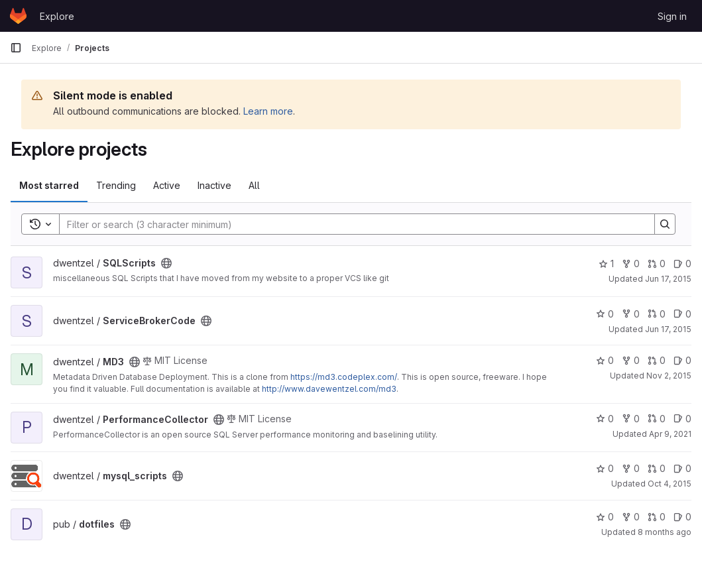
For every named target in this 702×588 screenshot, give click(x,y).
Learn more (268, 111)
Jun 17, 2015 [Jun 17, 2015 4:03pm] (668, 279)
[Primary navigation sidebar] (16, 48)
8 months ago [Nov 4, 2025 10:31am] (665, 532)
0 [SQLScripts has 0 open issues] (682, 264)
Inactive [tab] (214, 185)
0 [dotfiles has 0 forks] (631, 517)
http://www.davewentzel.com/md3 (329, 389)
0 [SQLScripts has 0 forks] (631, 264)
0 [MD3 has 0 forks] (631, 360)
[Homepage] (18, 16)
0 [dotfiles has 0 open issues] (682, 517)
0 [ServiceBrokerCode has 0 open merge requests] (657, 314)
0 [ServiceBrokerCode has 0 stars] (605, 314)
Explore (57, 16)
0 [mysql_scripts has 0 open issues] (682, 468)
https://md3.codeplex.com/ (344, 377)
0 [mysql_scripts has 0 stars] (605, 468)
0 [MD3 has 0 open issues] (682, 360)
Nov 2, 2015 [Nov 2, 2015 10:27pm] (669, 376)
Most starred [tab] (49, 185)
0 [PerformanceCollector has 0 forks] (631, 419)
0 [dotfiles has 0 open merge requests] (657, 517)
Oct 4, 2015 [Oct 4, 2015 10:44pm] (670, 484)
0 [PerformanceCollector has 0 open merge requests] (657, 419)
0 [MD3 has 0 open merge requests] (657, 360)
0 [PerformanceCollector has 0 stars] (605, 419)
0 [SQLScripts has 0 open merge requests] (657, 264)
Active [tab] (167, 185)
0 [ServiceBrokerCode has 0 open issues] (682, 314)
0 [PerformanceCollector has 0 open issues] (682, 419)
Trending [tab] (116, 185)
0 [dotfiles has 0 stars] (605, 517)
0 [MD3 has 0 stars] (605, 360)
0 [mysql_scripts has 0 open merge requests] (657, 468)
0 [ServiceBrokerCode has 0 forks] (631, 314)
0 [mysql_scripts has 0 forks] (631, 468)
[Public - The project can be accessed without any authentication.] (166, 263)
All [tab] (254, 185)
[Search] (350, 224)
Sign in (672, 16)
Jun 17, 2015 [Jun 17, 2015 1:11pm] (668, 329)
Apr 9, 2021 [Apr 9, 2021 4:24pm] (670, 434)
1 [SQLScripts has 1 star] (606, 264)
